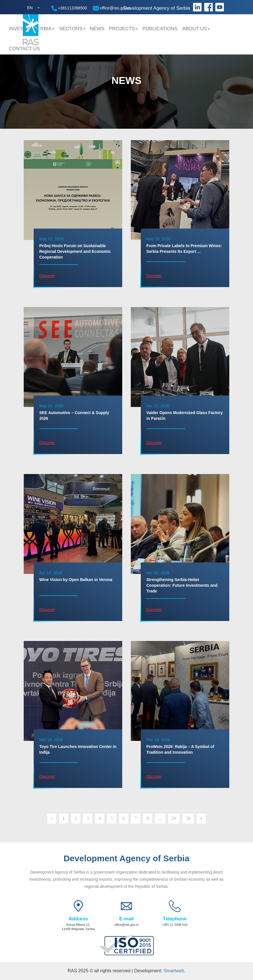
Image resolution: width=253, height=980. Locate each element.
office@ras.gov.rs (112, 8)
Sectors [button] (72, 29)
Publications (160, 29)
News (97, 29)
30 (188, 818)
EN (30, 8)
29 (174, 818)
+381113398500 (69, 8)
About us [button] (196, 29)
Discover (47, 276)
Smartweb (174, 971)
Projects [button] (124, 29)
